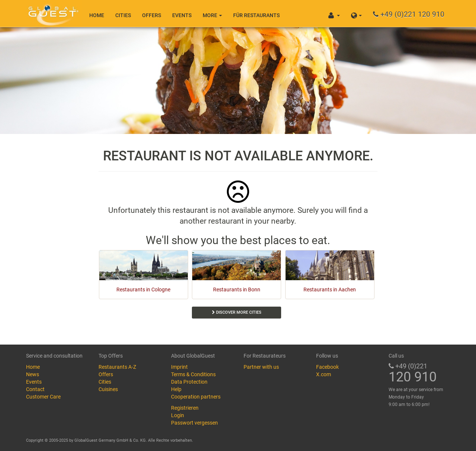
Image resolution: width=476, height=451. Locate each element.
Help (176, 389)
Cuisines (108, 389)
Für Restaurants (256, 15)
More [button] (212, 15)
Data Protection (189, 382)
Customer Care (43, 397)
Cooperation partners (196, 397)
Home (97, 15)
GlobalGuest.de (52, 13)
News (33, 374)
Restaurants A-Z (117, 367)
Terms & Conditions (193, 374)
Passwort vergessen (194, 423)
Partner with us (261, 367)
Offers (152, 15)
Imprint (179, 367)
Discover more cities (237, 312)
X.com (324, 374)
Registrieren (185, 408)
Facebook (327, 367)
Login (178, 415)
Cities (123, 15)
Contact (35, 389)
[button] (356, 13)
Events (182, 15)
